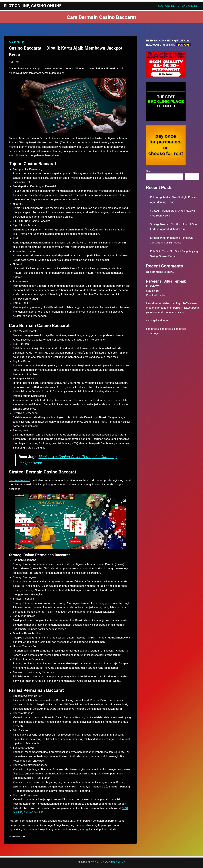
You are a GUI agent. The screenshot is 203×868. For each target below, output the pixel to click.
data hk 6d (152, 291)
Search (150, 171)
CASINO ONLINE (188, 6)
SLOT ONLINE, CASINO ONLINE (106, 862)
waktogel (151, 320)
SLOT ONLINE (166, 6)
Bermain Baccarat (20, 480)
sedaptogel (153, 329)
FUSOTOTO (153, 286)
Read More (17, 837)
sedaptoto (180, 329)
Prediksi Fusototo (156, 295)
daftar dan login (173, 303)
